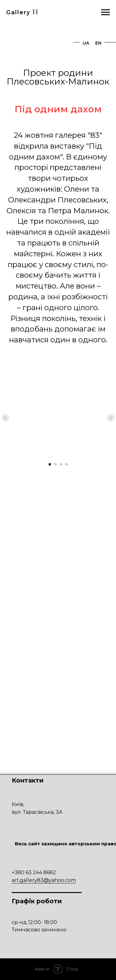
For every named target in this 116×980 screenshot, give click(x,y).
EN (98, 43)
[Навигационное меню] (105, 12)
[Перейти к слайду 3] (61, 464)
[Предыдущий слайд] (5, 418)
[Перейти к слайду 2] (55, 464)
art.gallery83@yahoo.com (44, 880)
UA (86, 43)
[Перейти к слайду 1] (50, 464)
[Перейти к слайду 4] (67, 464)
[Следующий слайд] (111, 418)
